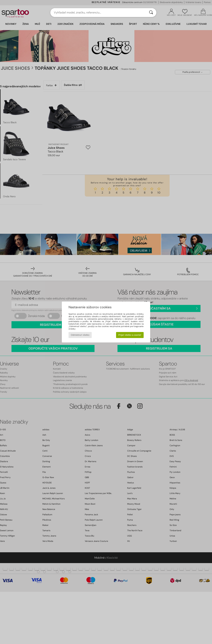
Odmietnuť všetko (80, 335)
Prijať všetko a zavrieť (130, 335)
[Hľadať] (151, 13)
